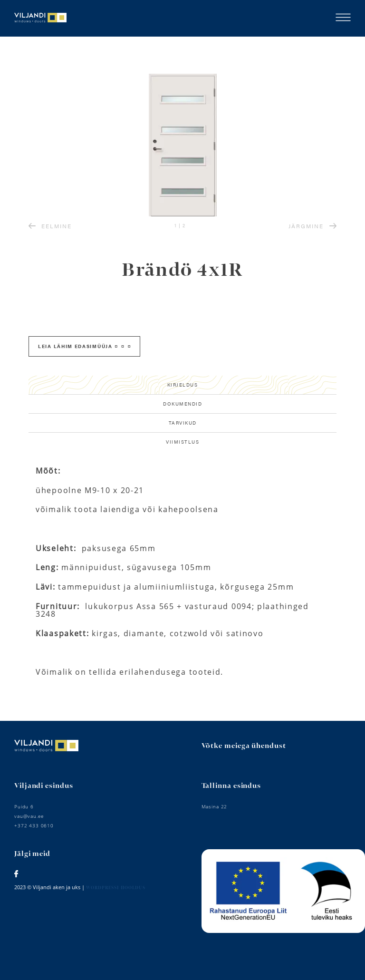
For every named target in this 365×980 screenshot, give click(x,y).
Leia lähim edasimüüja (84, 346)
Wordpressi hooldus (116, 888)
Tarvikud (183, 423)
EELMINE (50, 226)
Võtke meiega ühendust (244, 746)
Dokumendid (182, 404)
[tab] (182, 385)
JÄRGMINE (312, 226)
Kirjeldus (183, 385)
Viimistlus (182, 442)
